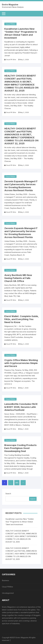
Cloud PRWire (10, 24)
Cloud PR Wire (11, 60)
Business (6, 580)
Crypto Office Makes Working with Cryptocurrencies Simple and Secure (21, 363)
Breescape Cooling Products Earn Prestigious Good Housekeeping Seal (20, 448)
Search (8, 494)
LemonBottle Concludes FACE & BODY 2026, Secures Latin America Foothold (21, 407)
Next (23, 483)
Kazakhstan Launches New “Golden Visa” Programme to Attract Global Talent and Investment (20, 522)
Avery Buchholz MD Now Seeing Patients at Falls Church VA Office (18, 278)
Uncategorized (8, 593)
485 (17, 483)
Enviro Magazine (10, 5)
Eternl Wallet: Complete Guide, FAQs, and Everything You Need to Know (21, 319)
